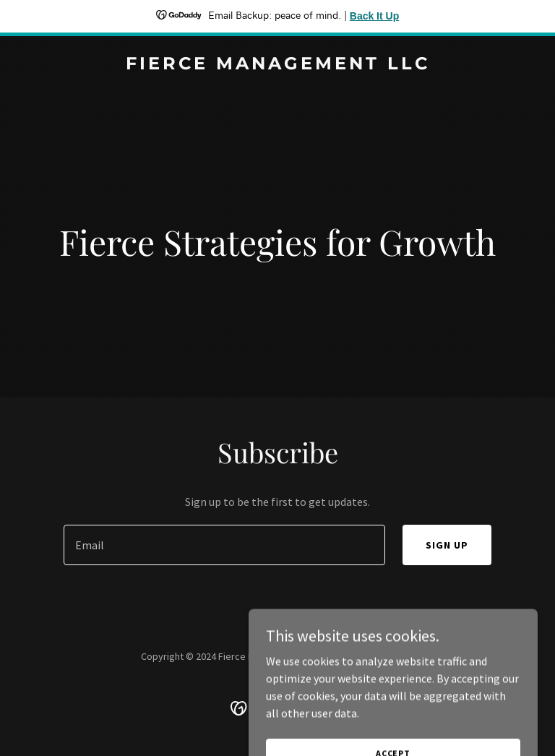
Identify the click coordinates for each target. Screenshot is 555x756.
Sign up (447, 545)
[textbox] (224, 545)
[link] (278, 65)
